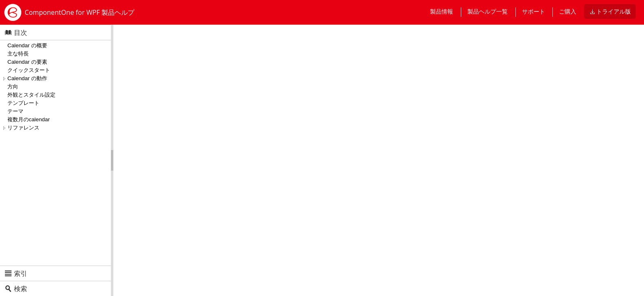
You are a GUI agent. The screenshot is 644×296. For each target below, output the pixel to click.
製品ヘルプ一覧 (488, 11)
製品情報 (442, 11)
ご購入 (568, 11)
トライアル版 (614, 11)
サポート (534, 11)
